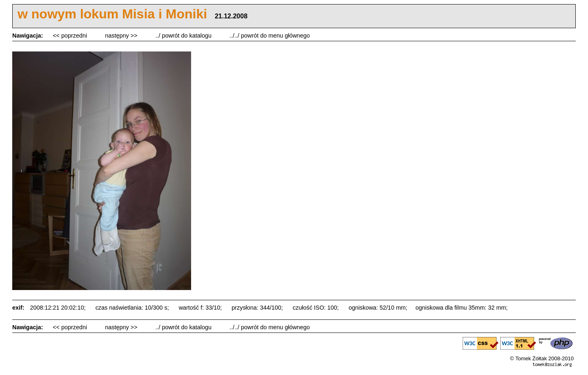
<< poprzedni (71, 36)
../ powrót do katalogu (184, 36)
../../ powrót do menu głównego (270, 36)
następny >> (122, 36)
